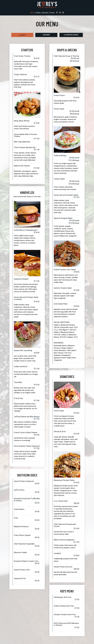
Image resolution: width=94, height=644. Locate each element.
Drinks (38, 13)
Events (52, 13)
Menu (32, 13)
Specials (45, 13)
